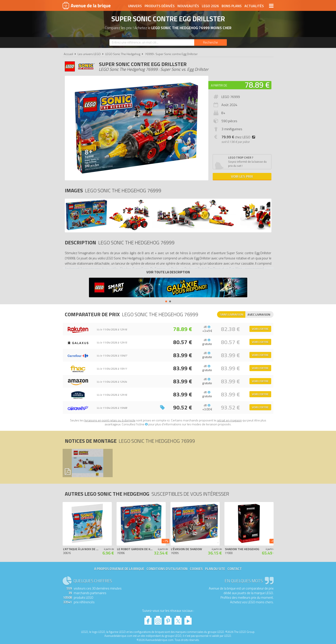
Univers (135, 6)
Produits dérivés (160, 6)
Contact (235, 569)
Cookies (196, 569)
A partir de (219, 85)
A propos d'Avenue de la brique (119, 569)
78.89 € (257, 85)
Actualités (254, 6)
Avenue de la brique (87, 5)
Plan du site (215, 569)
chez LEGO (239, 137)
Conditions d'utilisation (167, 569)
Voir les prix (242, 176)
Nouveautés (188, 6)
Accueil (68, 54)
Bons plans (232, 6)
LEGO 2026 (210, 6)
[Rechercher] (211, 42)
